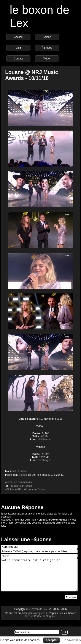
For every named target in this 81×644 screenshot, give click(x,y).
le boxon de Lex (38, 616)
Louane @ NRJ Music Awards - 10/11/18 (32, 75)
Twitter (47, 59)
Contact (18, 59)
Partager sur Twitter (21, 486)
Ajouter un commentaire (19, 482)
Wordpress (39, 620)
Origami (51, 623)
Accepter (51, 640)
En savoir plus (72, 640)
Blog (18, 48)
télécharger (44, 440)
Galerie (47, 37)
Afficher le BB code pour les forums (25, 490)
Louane (23, 471)
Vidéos (23, 475)
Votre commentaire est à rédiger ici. (39, 578)
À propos (47, 48)
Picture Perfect (34, 623)
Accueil (18, 37)
